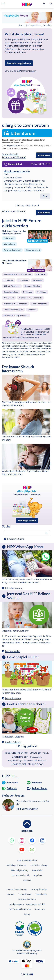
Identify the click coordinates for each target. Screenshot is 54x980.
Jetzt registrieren (34, 25)
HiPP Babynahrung (20, 870)
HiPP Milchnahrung (39, 865)
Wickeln (46, 753)
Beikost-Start (9, 238)
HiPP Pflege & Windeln (16, 865)
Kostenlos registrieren (19, 63)
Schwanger (35, 753)
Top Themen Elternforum (20, 909)
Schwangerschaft (33, 250)
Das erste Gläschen (33, 286)
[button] (44, 4)
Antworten (44, 155)
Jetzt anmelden (13, 651)
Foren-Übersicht (10, 154)
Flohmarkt (32, 310)
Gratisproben (20, 757)
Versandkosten (25, 894)
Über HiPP (27, 880)
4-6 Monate (42, 292)
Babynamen (38, 280)
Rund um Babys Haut (12, 250)
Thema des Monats (39, 304)
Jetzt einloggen (29, 71)
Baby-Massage (15, 760)
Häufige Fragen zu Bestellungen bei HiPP (27, 904)
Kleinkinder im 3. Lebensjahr (15, 304)
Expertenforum (14, 146)
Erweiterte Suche (16, 539)
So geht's (47, 25)
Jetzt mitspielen (13, 698)
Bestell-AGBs (41, 894)
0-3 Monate (28, 292)
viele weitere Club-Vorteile (20, 337)
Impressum (40, 909)
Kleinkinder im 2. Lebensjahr (30, 298)
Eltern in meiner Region (13, 310)
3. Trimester (23, 280)
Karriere (11, 894)
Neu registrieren (27, 520)
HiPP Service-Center (27, 809)
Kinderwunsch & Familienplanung (18, 274)
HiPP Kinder (37, 870)
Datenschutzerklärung (17, 889)
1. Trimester (41, 274)
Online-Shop (36, 764)
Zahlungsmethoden (27, 899)
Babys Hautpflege (11, 292)
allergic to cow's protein (17, 171)
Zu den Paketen (13, 742)
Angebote (38, 875)
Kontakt (27, 914)
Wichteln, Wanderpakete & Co (16, 315)
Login (22, 25)
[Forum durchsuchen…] (27, 533)
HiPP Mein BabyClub (20, 875)
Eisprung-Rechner (17, 753)
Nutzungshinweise (39, 889)
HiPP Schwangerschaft (27, 860)
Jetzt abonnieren (13, 588)
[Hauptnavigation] (4, 4)
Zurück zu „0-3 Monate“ (14, 157)
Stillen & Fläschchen (12, 286)
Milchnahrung (10, 244)
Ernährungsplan (36, 757)
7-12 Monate (9, 298)
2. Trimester (9, 280)
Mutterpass (41, 760)
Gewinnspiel (18, 764)
